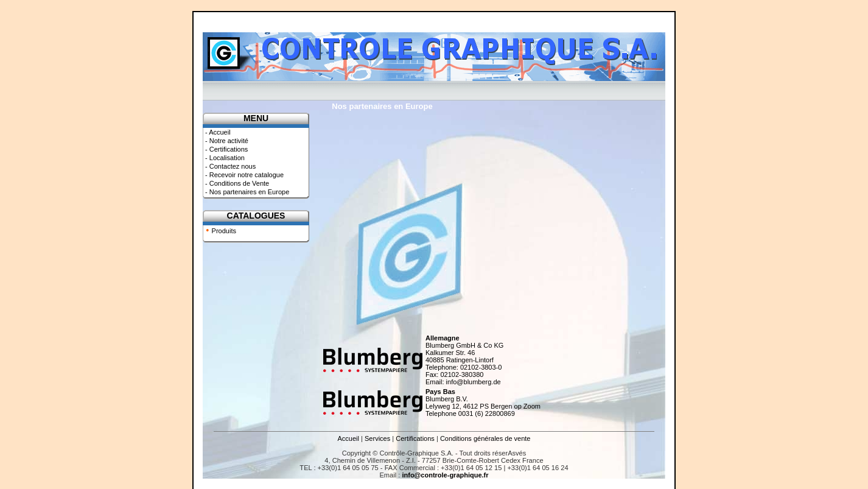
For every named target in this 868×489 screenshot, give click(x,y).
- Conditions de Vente (236, 183)
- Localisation (224, 158)
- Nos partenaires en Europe (246, 192)
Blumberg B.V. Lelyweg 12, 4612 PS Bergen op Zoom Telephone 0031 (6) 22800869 (483, 403)
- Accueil (217, 132)
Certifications (415, 438)
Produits (224, 231)
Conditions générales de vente (485, 438)
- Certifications (226, 149)
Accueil (348, 438)
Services (377, 438)
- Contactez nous (229, 166)
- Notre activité (226, 141)
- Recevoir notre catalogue (243, 175)
